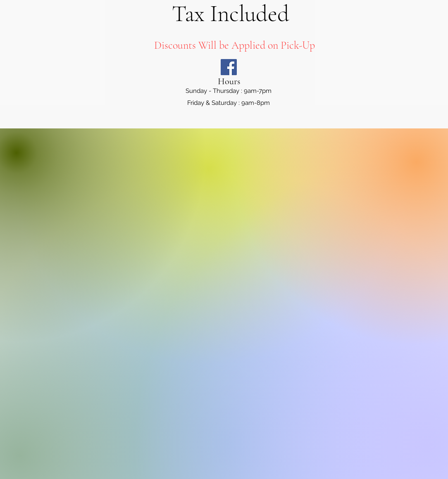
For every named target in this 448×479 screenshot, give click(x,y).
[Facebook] (229, 67)
